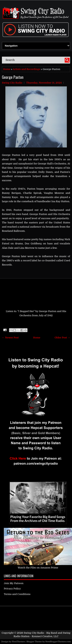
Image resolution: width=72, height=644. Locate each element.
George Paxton (13, 77)
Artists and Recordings (26, 69)
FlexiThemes (18, 642)
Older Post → (62, 338)
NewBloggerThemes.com (58, 642)
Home (7, 69)
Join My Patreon (14, 583)
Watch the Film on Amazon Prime (38, 568)
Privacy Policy (12, 589)
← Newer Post (10, 338)
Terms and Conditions (17, 594)
